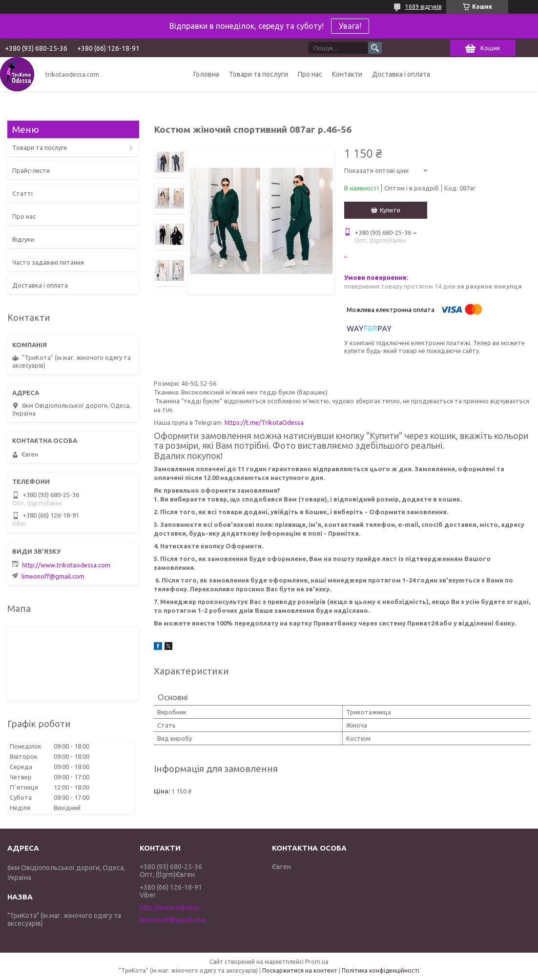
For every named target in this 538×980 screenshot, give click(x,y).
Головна (206, 74)
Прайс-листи (31, 170)
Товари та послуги (259, 74)
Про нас (310, 74)
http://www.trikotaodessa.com (66, 565)
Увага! (350, 26)
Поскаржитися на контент (300, 970)
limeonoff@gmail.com (53, 576)
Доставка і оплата (401, 74)
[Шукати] (375, 48)
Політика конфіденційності (381, 970)
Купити (390, 210)
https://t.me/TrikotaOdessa (264, 422)
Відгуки (23, 239)
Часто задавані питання (48, 262)
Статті (22, 193)
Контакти (347, 74)
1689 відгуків (423, 7)
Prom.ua (317, 962)
